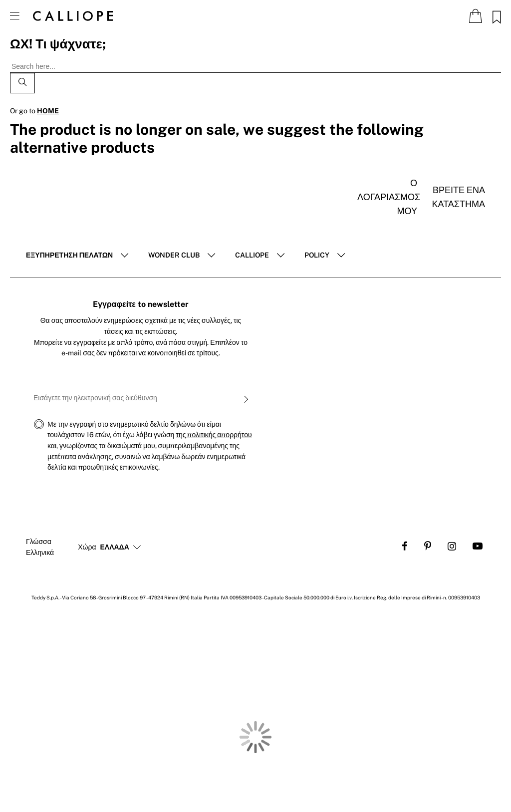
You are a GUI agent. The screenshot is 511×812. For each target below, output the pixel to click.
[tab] (77, 256)
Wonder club (174, 255)
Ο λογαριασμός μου (387, 197)
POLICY (317, 255)
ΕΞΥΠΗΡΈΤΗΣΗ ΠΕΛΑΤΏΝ (69, 255)
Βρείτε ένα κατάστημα (459, 197)
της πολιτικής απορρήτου (214, 435)
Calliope (252, 255)
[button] (115, 547)
